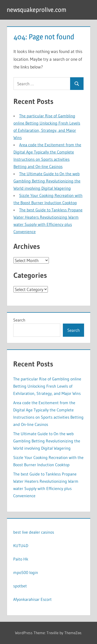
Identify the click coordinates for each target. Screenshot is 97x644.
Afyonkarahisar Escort (32, 599)
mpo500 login (26, 572)
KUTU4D (21, 546)
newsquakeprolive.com (36, 10)
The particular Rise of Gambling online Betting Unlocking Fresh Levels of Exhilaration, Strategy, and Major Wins (47, 386)
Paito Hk (21, 559)
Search (19, 320)
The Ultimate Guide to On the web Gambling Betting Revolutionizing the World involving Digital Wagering (47, 181)
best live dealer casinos (34, 532)
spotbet (20, 586)
